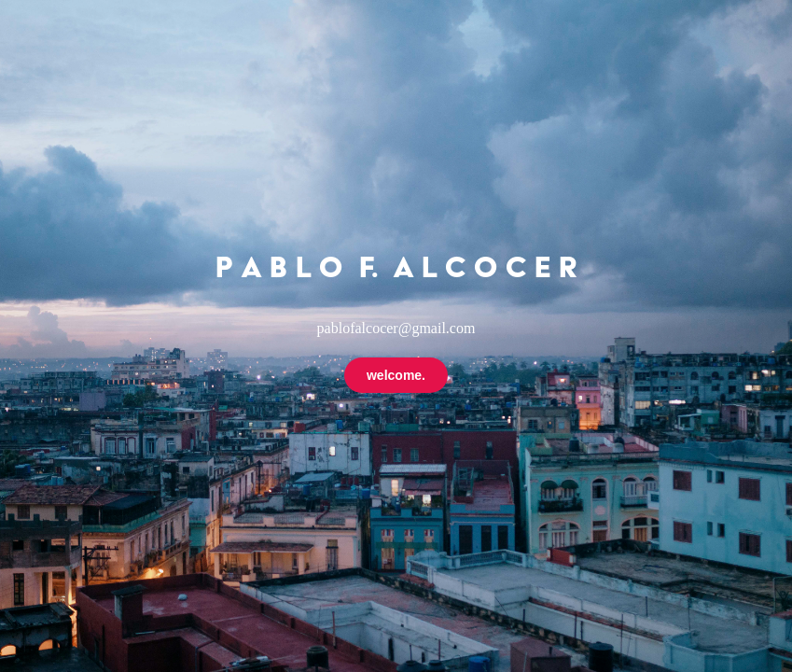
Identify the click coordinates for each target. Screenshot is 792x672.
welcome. (396, 375)
